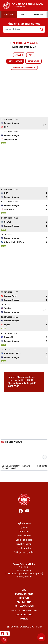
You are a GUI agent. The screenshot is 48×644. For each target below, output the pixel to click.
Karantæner (33, 61)
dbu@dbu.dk (26, 577)
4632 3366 (14, 386)
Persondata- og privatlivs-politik (24, 627)
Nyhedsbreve (24, 523)
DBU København (24, 606)
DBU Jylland (24, 602)
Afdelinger (24, 532)
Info (31, 55)
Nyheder (24, 527)
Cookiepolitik (24, 548)
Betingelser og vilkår (24, 552)
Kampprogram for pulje (24, 68)
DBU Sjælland (24, 615)
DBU (24, 590)
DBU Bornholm (24, 594)
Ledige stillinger (24, 540)
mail (23, 383)
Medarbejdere (24, 536)
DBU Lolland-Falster (24, 611)
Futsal (24, 619)
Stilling (19, 55)
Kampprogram (15, 61)
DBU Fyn (24, 598)
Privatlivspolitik (24, 544)
